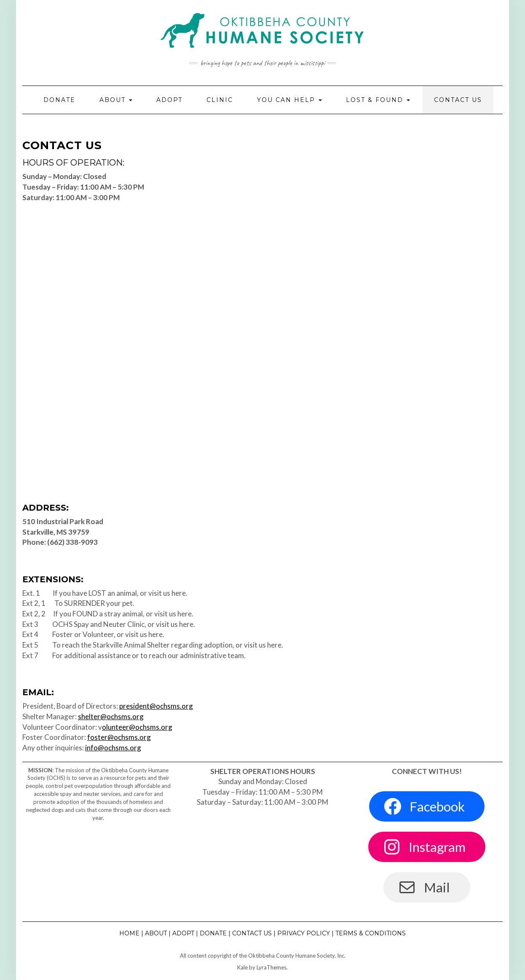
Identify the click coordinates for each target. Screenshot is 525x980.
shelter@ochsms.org (111, 716)
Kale (242, 967)
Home (129, 933)
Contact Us (458, 100)
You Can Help (289, 100)
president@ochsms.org (156, 706)
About (116, 100)
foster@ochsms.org (119, 737)
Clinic (220, 100)
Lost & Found (378, 100)
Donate (59, 100)
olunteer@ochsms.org (137, 727)
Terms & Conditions (371, 933)
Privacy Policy (304, 933)
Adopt (169, 100)
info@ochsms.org (113, 748)
